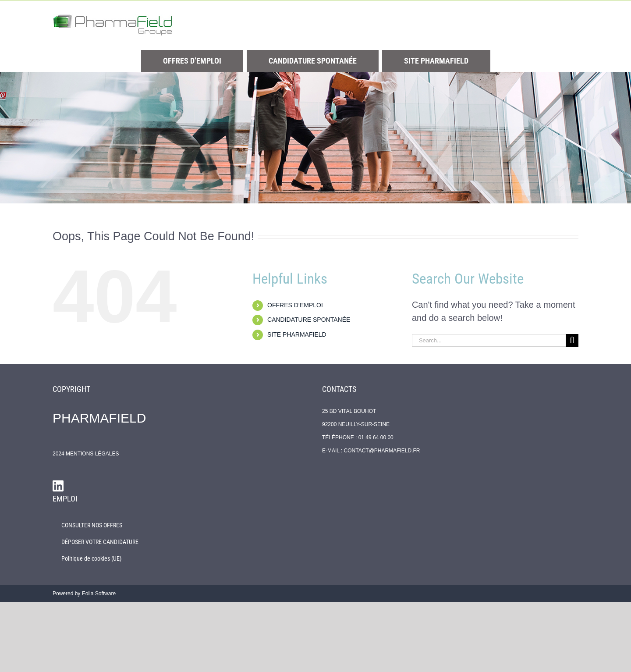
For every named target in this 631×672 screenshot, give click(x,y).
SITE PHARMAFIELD (297, 334)
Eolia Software (99, 594)
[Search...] (489, 340)
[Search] (572, 340)
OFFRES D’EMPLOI (295, 305)
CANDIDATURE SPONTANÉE (309, 320)
